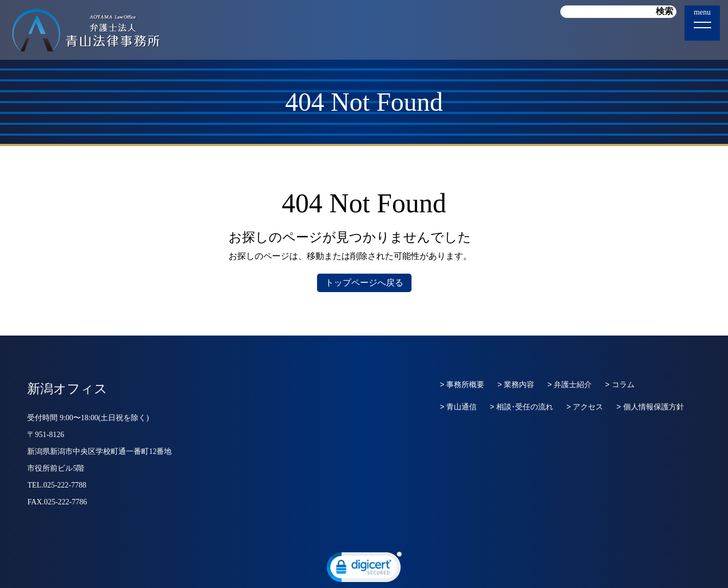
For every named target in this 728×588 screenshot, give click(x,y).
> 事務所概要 (462, 384)
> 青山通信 (458, 407)
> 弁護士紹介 (569, 384)
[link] (364, 570)
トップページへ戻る (364, 283)
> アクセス (585, 407)
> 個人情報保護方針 (650, 407)
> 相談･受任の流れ (521, 407)
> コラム (619, 384)
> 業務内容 (516, 384)
